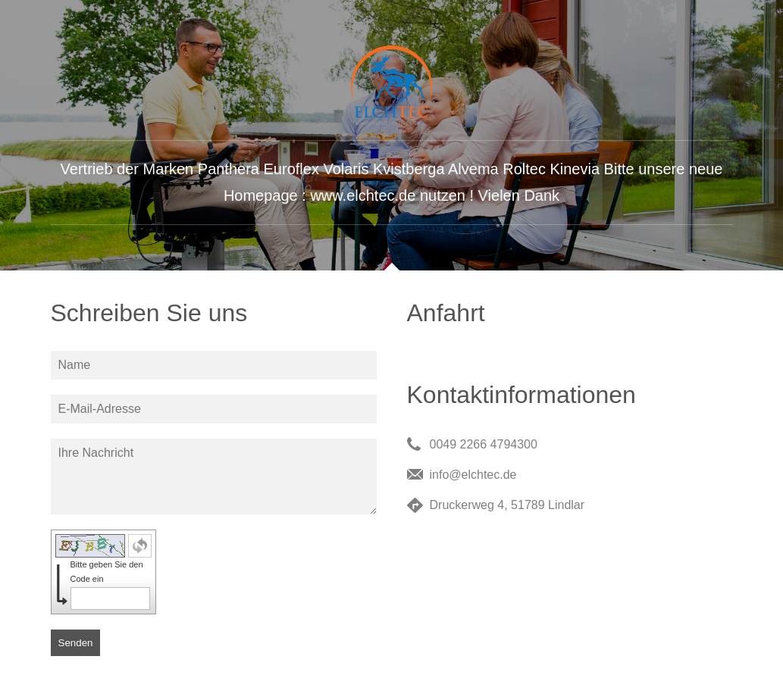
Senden (76, 643)
